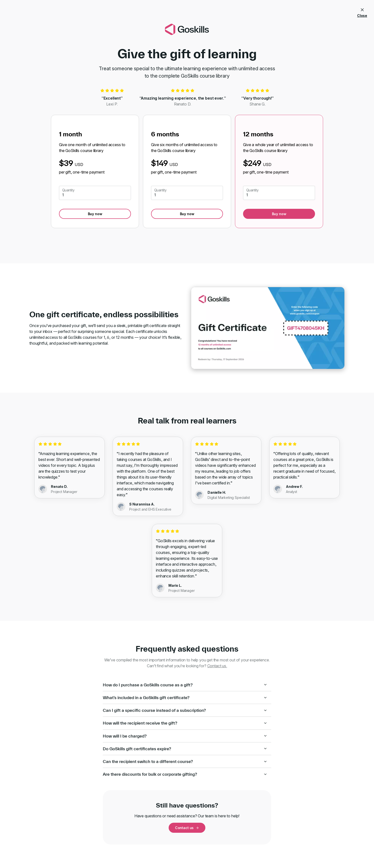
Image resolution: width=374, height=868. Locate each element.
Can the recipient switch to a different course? (185, 761)
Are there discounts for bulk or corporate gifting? (185, 774)
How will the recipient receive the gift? (185, 723)
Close (362, 12)
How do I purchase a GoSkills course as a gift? (185, 685)
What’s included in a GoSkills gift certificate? (185, 698)
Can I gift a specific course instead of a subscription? (185, 710)
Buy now (95, 214)
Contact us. (217, 666)
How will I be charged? (185, 736)
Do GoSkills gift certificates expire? (185, 749)
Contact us (187, 828)
